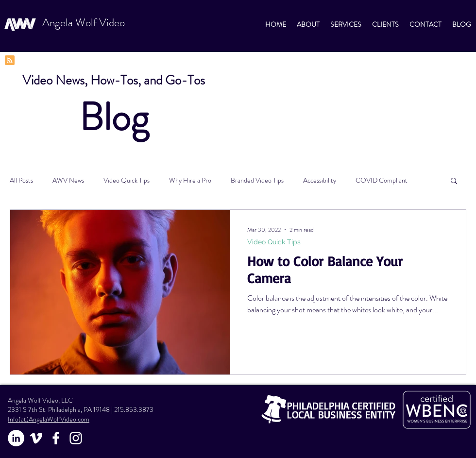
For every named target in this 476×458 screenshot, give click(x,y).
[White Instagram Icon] (76, 438)
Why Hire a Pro (190, 180)
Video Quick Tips (127, 180)
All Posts (21, 180)
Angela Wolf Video (84, 23)
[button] (454, 181)
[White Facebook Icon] (56, 438)
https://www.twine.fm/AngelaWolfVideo (40, 455)
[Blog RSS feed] (10, 61)
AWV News (68, 180)
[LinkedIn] (16, 438)
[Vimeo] (36, 438)
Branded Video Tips (257, 180)
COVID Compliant (382, 180)
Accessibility (320, 180)
